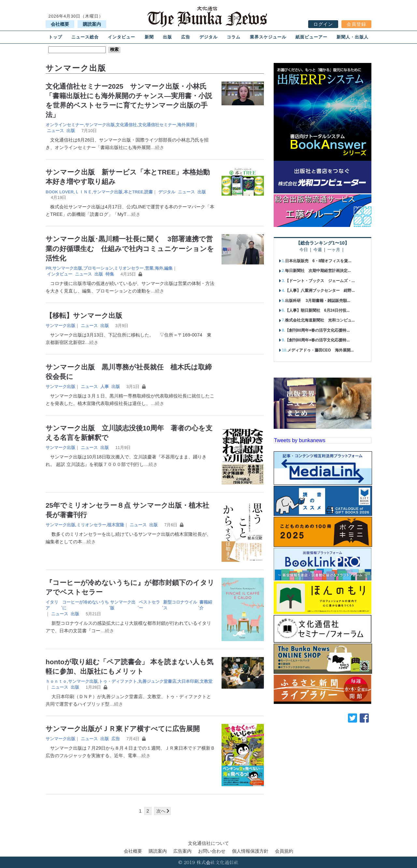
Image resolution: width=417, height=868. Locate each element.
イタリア (52, 605)
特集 (110, 274)
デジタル (208, 37)
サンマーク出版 (100, 125)
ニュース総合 (85, 37)
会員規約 (284, 851)
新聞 (149, 37)
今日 (304, 250)
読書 (149, 192)
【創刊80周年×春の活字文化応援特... (317, 330)
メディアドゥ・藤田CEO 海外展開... (321, 350)
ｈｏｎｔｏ (56, 681)
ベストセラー (149, 605)
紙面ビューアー (311, 37)
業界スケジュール (268, 37)
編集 (168, 268)
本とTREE (134, 192)
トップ (55, 37)
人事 (105, 387)
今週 (318, 250)
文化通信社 (126, 125)
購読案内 (92, 24)
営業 (149, 268)
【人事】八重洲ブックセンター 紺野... (320, 291)
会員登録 (356, 24)
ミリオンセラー (129, 268)
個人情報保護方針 (250, 851)
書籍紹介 (206, 605)
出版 (167, 37)
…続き (157, 147)
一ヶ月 (334, 250)
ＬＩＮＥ (83, 192)
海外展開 (186, 125)
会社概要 (60, 24)
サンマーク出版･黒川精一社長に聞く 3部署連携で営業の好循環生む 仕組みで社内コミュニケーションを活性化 (130, 248)
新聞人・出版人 (352, 37)
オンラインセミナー (65, 125)
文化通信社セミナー (157, 125)
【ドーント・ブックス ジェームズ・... (320, 281)
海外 (159, 268)
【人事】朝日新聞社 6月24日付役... (317, 310)
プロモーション (98, 268)
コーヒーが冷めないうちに (86, 605)
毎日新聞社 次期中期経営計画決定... (318, 271)
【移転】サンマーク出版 (84, 315)
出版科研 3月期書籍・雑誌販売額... (318, 301)
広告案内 (182, 851)
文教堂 (206, 681)
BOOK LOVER (60, 192)
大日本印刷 (188, 681)
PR (49, 268)
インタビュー (122, 37)
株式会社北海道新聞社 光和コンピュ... (320, 320)
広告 (186, 37)
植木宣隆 (116, 525)
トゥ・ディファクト (118, 681)
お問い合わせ (212, 851)
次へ (161, 811)
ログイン (323, 24)
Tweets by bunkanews (300, 440)
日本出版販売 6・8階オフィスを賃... (318, 261)
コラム (234, 37)
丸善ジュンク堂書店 (157, 681)
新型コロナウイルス (180, 605)
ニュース (55, 131)
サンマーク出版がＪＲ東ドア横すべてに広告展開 (123, 729)
